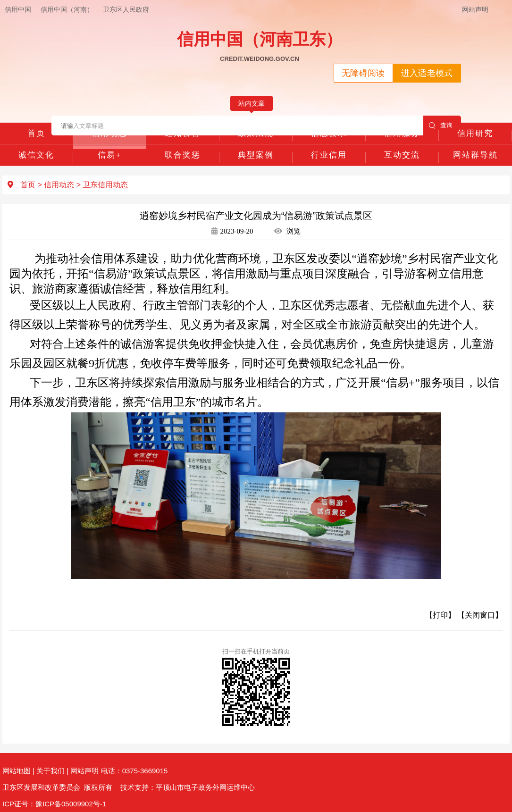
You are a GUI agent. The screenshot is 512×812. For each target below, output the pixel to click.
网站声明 (475, 9)
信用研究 (475, 133)
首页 (36, 133)
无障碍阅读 (363, 73)
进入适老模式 (427, 73)
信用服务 (402, 133)
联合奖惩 (183, 155)
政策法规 (256, 133)
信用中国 (18, 9)
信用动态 (109, 133)
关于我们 (50, 771)
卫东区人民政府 (126, 9)
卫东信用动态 (105, 185)
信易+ (109, 155)
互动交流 (402, 155)
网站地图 (17, 771)
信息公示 (329, 133)
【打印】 (440, 615)
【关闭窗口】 (480, 615)
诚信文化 (36, 155)
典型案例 (256, 155)
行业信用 (329, 155)
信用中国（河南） (67, 9)
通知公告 (183, 133)
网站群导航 (475, 155)
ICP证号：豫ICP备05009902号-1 (54, 804)
